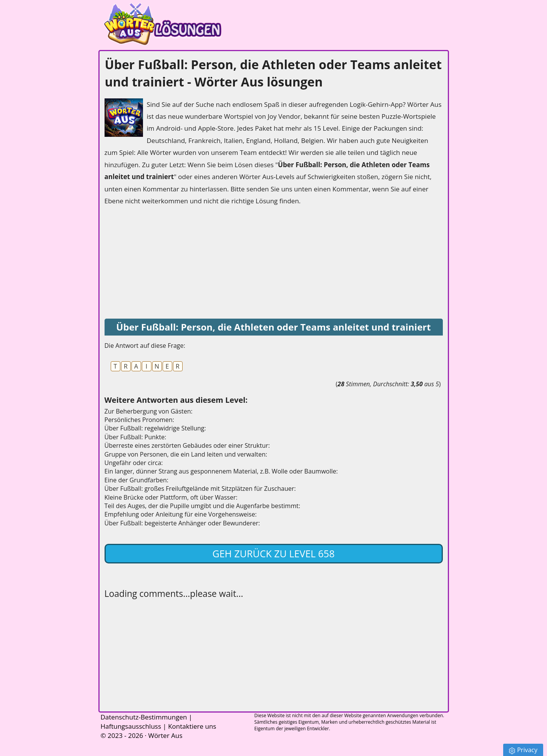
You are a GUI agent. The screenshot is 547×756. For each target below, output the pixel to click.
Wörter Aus (165, 735)
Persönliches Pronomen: (140, 420)
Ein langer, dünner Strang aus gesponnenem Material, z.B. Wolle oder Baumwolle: (221, 471)
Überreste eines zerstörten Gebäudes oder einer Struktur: (187, 445)
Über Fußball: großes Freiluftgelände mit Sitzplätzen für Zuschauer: (200, 488)
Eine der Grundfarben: (137, 480)
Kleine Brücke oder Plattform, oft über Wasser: (171, 497)
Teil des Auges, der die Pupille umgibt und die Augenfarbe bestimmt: (202, 506)
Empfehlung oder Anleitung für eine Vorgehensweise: (181, 514)
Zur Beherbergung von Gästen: (149, 411)
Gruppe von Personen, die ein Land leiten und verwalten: (186, 454)
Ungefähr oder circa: (134, 463)
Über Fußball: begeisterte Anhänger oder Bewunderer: (182, 523)
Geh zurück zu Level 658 (274, 553)
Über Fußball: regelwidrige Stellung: (155, 428)
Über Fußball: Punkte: (136, 437)
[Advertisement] (162, 263)
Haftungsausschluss (131, 726)
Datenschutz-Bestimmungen (144, 717)
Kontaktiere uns (192, 726)
